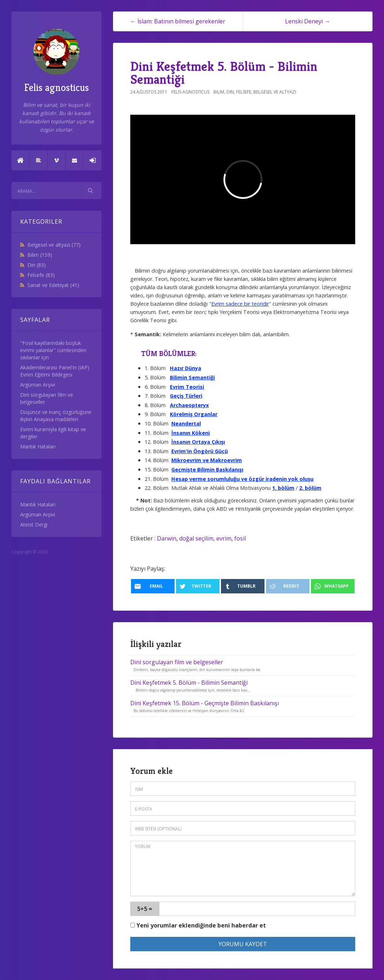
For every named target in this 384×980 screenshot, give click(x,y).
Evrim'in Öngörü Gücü (200, 451)
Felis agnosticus (57, 61)
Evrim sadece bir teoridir (240, 304)
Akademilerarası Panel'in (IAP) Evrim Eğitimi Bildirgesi (55, 371)
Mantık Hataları (38, 446)
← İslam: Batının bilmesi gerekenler (178, 21)
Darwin (167, 538)
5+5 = (145, 909)
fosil (240, 538)
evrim (224, 538)
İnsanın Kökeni (191, 433)
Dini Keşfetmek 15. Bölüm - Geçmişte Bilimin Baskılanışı (205, 703)
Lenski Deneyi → (308, 21)
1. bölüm (283, 488)
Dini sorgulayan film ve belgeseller (177, 662)
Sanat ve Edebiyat (53, 285)
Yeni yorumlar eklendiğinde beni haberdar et (198, 925)
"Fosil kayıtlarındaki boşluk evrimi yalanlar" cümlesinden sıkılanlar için (53, 350)
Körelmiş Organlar (194, 414)
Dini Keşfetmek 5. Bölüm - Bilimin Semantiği (224, 73)
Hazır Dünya (186, 368)
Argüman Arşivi (38, 385)
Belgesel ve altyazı (54, 245)
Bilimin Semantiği (192, 377)
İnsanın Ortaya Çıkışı (198, 442)
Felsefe (41, 275)
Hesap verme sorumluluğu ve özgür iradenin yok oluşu (242, 479)
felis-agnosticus (190, 92)
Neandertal (186, 423)
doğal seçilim (196, 538)
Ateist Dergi (34, 525)
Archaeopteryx (189, 405)
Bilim (40, 255)
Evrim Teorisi (187, 387)
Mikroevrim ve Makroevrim (207, 460)
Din (37, 265)
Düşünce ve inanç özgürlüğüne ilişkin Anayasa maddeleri (56, 416)
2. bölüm (310, 488)
